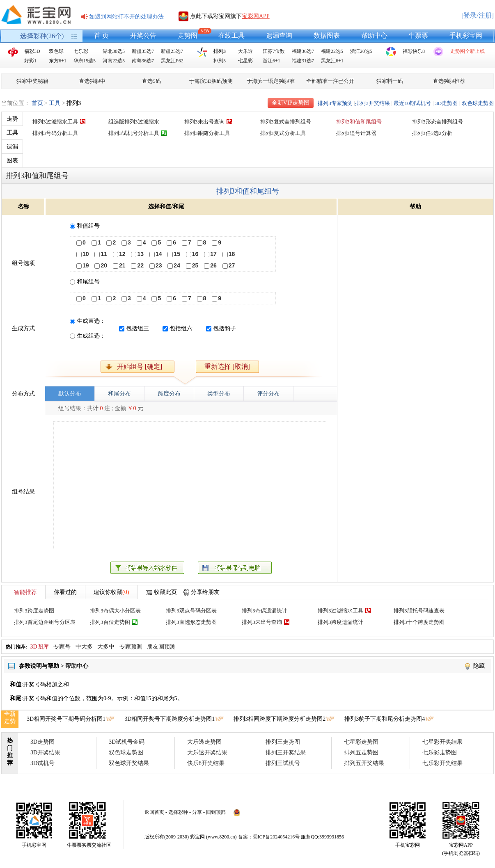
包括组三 (137, 328)
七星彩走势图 (361, 742)
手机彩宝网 (466, 35)
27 (232, 265)
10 (86, 254)
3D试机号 (42, 763)
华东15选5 (85, 61)
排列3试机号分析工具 (134, 133)
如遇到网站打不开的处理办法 (126, 17)
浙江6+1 (272, 61)
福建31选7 (303, 61)
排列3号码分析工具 (55, 133)
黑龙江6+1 (332, 61)
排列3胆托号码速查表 (419, 611)
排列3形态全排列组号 (438, 122)
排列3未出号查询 (204, 122)
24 (177, 265)
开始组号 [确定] (140, 367)
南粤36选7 (143, 61)
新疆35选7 (143, 51)
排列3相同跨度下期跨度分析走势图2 (280, 719)
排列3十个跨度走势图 (419, 622)
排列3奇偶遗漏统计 (265, 611)
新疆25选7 (172, 51)
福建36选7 (303, 51)
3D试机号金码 (127, 742)
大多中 (106, 647)
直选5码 (151, 81)
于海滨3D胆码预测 (211, 81)
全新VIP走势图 (291, 103)
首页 (37, 103)
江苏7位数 (274, 51)
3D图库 (40, 647)
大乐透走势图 (204, 742)
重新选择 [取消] (227, 367)
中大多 (84, 647)
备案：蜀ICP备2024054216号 (269, 837)
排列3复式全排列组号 (286, 122)
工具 (55, 103)
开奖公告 (143, 35)
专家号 (62, 647)
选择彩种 (178, 812)
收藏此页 (165, 592)
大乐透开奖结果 (207, 753)
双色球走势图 (478, 103)
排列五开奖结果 (364, 763)
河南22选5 (114, 61)
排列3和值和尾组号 (359, 122)
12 (122, 254)
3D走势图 (446, 103)
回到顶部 (216, 812)
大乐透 (245, 51)
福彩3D (32, 51)
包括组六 (181, 328)
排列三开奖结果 (286, 753)
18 (232, 254)
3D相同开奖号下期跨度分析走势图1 (170, 719)
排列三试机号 (283, 763)
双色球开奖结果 (129, 763)
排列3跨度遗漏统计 (340, 622)
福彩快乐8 (414, 51)
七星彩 (245, 61)
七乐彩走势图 (440, 753)
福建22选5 (332, 51)
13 (140, 254)
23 (159, 265)
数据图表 (327, 35)
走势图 (188, 35)
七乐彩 (81, 51)
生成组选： (91, 336)
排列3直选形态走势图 (191, 622)
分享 (197, 812)
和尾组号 (88, 282)
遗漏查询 (279, 35)
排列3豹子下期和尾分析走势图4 (385, 719)
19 (86, 265)
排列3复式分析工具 (283, 133)
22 (140, 265)
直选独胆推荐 (449, 81)
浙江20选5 (361, 51)
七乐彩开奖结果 (442, 763)
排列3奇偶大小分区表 (115, 611)
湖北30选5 (114, 51)
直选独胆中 (92, 81)
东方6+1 (58, 61)
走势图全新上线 (467, 51)
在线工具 (231, 35)
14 (159, 254)
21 (122, 265)
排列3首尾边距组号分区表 (45, 622)
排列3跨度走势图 (34, 611)
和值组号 (88, 226)
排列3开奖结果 (372, 103)
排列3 (220, 51)
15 (177, 254)
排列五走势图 (361, 753)
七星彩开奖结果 (442, 742)
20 (104, 265)
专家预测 (131, 647)
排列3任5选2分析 (432, 133)
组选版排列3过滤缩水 (134, 122)
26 (213, 265)
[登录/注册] (478, 15)
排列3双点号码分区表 (191, 611)
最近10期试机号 (412, 103)
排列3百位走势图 (110, 622)
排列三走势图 (283, 742)
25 (195, 265)
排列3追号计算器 (356, 133)
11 (104, 254)
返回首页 (154, 812)
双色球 (56, 51)
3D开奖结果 (45, 753)
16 (195, 254)
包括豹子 (225, 328)
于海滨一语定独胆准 (271, 81)
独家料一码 (390, 81)
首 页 (101, 35)
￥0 (132, 408)
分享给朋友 (205, 592)
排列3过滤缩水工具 (55, 122)
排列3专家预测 (335, 103)
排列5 (220, 61)
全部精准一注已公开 (330, 81)
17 (213, 254)
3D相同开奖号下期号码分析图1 (66, 719)
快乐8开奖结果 (206, 763)
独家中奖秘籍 (32, 81)
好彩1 (30, 61)
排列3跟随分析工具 (207, 133)
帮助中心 (374, 35)
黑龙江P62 (172, 61)
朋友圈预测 (161, 647)
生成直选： (91, 321)
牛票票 (418, 35)
